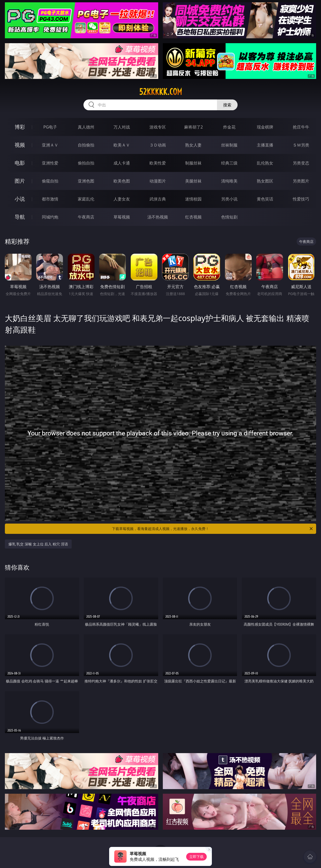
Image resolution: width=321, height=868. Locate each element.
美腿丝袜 (193, 181)
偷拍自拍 (86, 163)
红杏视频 (193, 217)
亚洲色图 (86, 181)
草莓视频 (122, 217)
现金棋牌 (265, 127)
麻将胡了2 (193, 127)
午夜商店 (86, 217)
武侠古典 (158, 199)
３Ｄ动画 (158, 145)
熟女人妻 (193, 145)
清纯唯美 (229, 181)
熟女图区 (265, 181)
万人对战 (122, 127)
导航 (20, 217)
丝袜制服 (229, 145)
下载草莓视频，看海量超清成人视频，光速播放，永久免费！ (213, 529)
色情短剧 (229, 217)
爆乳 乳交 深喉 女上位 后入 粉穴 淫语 (38, 544)
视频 (20, 145)
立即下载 (196, 857)
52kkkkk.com (161, 92)
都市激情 (50, 199)
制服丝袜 (193, 163)
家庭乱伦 (86, 199)
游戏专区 (158, 127)
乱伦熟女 (265, 163)
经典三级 (229, 163)
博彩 (20, 127)
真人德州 (86, 127)
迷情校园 (193, 199)
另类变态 (301, 163)
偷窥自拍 (50, 181)
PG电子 (50, 127)
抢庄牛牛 (301, 127)
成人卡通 (122, 163)
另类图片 (301, 181)
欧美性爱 (158, 163)
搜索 (227, 105)
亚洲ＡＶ (50, 145)
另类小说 (229, 199)
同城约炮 (50, 217)
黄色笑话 (265, 199)
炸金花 (229, 127)
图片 (20, 181)
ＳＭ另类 (301, 145)
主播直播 (265, 145)
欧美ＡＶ (122, 145)
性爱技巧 (301, 199)
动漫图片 (158, 181)
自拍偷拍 (86, 145)
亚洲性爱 (50, 163)
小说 (20, 199)
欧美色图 (122, 181)
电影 (20, 163)
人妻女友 (122, 199)
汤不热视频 (158, 217)
